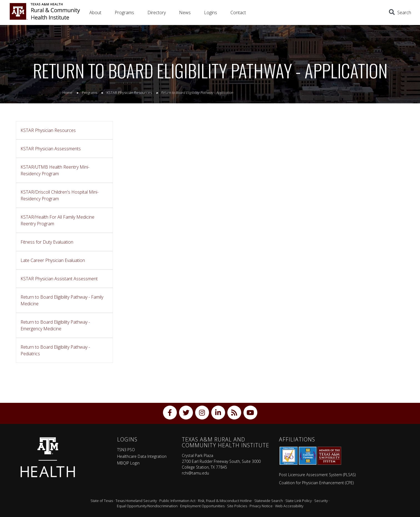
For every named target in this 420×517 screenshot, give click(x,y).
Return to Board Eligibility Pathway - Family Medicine (62, 300)
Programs (124, 13)
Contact (238, 13)
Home (67, 93)
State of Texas (102, 501)
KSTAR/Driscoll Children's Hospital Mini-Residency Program (60, 195)
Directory (157, 13)
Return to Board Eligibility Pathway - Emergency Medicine (55, 325)
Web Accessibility (289, 506)
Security (321, 501)
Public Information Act (177, 501)
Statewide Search (269, 501)
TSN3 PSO (126, 450)
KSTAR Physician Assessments (51, 149)
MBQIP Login (128, 463)
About (95, 13)
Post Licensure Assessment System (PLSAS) (317, 475)
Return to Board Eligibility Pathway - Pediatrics (55, 350)
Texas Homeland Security (136, 501)
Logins (211, 13)
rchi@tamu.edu (195, 473)
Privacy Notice (261, 506)
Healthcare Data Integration (142, 456)
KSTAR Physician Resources (48, 130)
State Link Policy (299, 501)
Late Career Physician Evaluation (53, 260)
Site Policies (237, 506)
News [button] (185, 13)
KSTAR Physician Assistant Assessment (59, 279)
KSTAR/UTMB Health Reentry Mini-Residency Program (55, 170)
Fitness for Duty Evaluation (47, 242)
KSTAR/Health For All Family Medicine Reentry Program (57, 220)
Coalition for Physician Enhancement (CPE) (316, 483)
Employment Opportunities (202, 506)
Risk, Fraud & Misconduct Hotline (225, 501)
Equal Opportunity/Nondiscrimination (147, 506)
